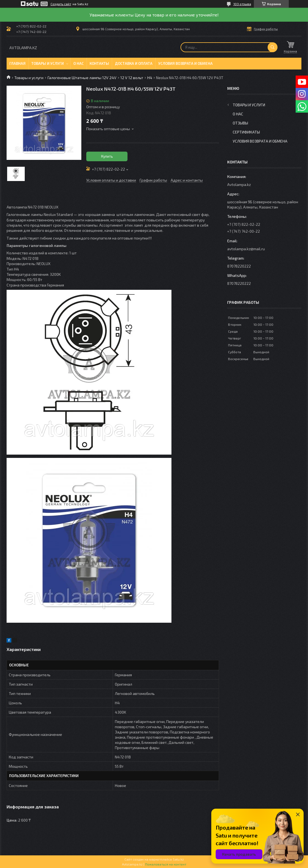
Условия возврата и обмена (185, 63)
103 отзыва (242, 4)
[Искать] (273, 47)
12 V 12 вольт (132, 78)
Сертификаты (246, 132)
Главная (17, 63)
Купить (107, 156)
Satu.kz (178, 859)
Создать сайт (61, 4)
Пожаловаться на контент (166, 864)
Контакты (99, 63)
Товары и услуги (48, 63)
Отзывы (240, 123)
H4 (150, 78)
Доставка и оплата (134, 63)
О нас (79, 63)
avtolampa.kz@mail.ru (246, 249)
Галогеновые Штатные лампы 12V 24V (82, 78)
